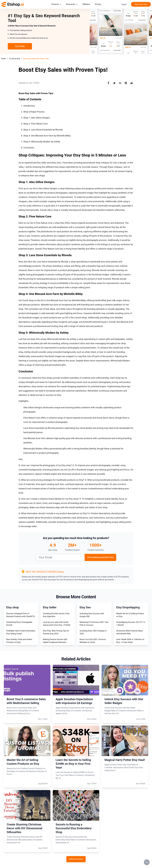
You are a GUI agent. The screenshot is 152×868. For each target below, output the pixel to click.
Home (3, 59)
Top (147, 862)
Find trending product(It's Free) (100, 557)
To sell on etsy (15, 59)
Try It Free (20, 46)
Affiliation (86, 4)
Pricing (98, 4)
